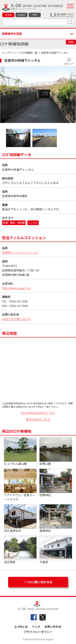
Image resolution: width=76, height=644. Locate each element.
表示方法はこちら (38, 419)
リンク (36, 627)
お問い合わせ (53, 627)
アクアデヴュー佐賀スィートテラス (20, 485)
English (21, 15)
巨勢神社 (56, 483)
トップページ (9, 53)
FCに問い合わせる (40, 582)
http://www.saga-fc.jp (16, 288)
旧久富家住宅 (20, 518)
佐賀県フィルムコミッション (20, 253)
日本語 (8, 15)
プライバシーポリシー (38, 632)
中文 (35, 15)
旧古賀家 (20, 550)
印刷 (71, 42)
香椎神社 (56, 518)
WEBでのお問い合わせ (16, 319)
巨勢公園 (56, 452)
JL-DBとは (21, 627)
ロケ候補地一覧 (29, 53)
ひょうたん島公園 (20, 452)
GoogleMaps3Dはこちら (38, 413)
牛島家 (56, 550)
